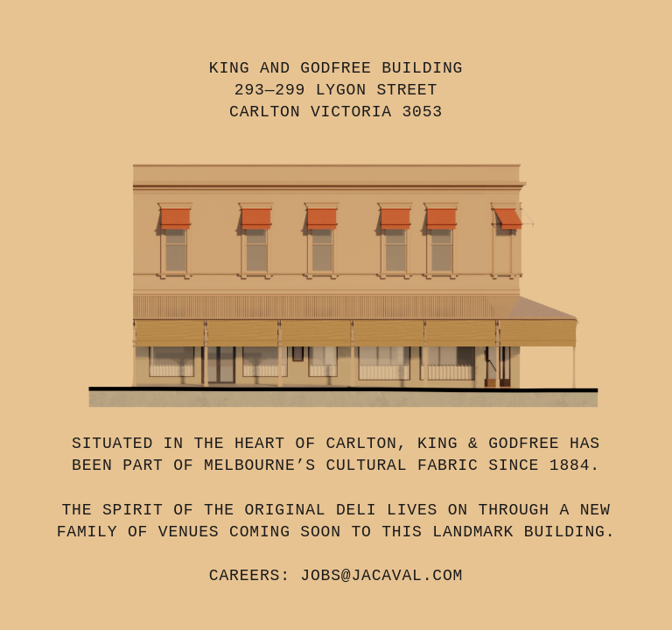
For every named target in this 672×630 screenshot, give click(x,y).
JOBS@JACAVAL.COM (381, 576)
